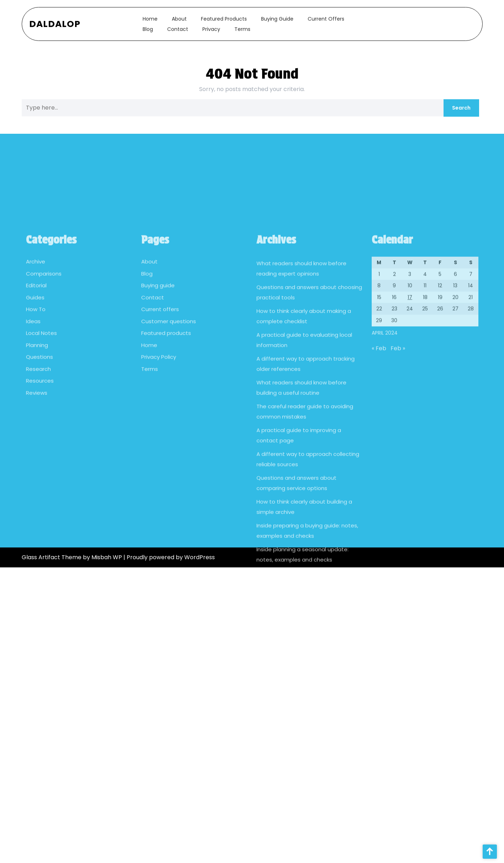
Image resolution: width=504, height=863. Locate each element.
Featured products (224, 16)
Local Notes (41, 408)
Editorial (36, 361)
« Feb (379, 423)
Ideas (33, 396)
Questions (39, 432)
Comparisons (44, 349)
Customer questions (169, 396)
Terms (242, 26)
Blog (148, 26)
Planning (37, 420)
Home (150, 16)
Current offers (326, 16)
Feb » (398, 423)
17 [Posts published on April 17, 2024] (410, 372)
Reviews (37, 468)
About (179, 16)
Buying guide (277, 16)
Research (38, 444)
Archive (36, 337)
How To (36, 384)
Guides (35, 373)
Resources (40, 456)
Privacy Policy (159, 432)
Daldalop (55, 21)
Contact (178, 26)
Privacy (211, 26)
